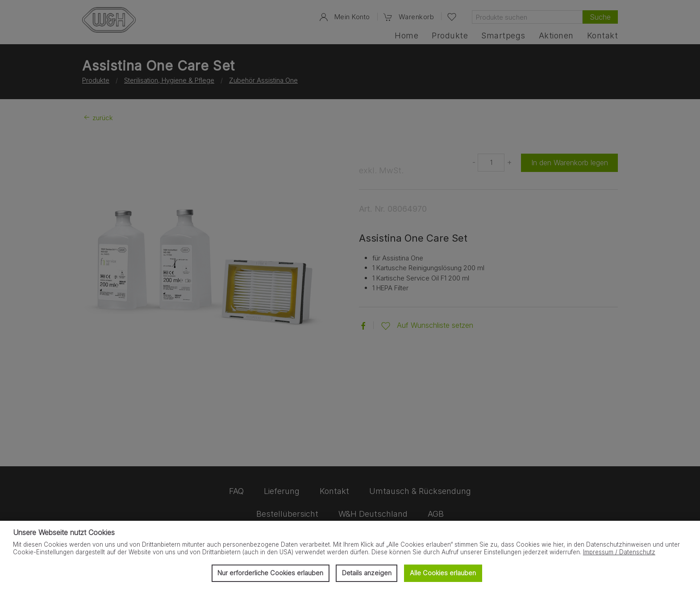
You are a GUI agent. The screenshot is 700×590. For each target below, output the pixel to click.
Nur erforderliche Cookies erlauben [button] (270, 573)
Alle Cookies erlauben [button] (443, 573)
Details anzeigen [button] (367, 573)
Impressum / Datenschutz (619, 552)
